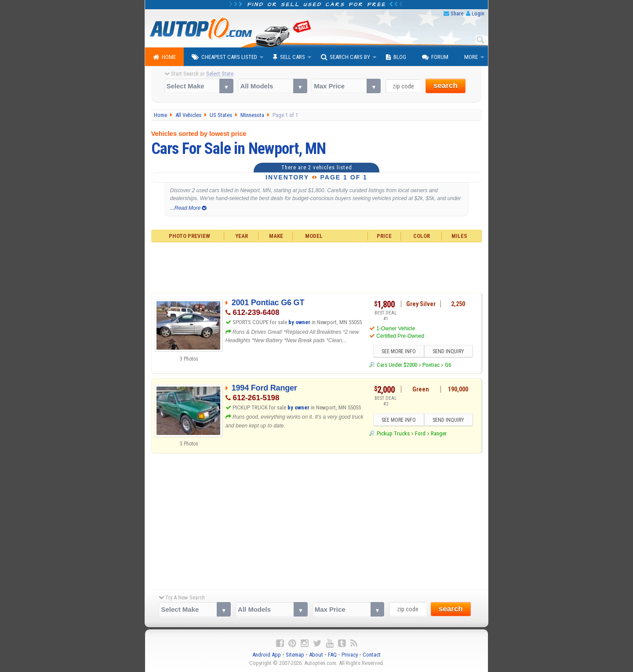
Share (457, 13)
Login (478, 13)
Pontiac (431, 365)
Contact (372, 655)
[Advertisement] (317, 267)
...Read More (188, 208)
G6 (448, 365)
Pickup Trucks (393, 433)
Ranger (439, 433)
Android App (267, 655)
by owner (299, 322)
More (471, 57)
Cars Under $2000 (397, 365)
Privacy (350, 655)
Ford (420, 433)
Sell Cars (289, 57)
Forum (435, 57)
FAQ (332, 655)
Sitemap (295, 655)
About (316, 655)
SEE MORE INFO (399, 351)
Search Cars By (346, 57)
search (446, 86)
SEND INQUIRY (448, 351)
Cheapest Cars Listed (224, 57)
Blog (396, 57)
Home (164, 57)
